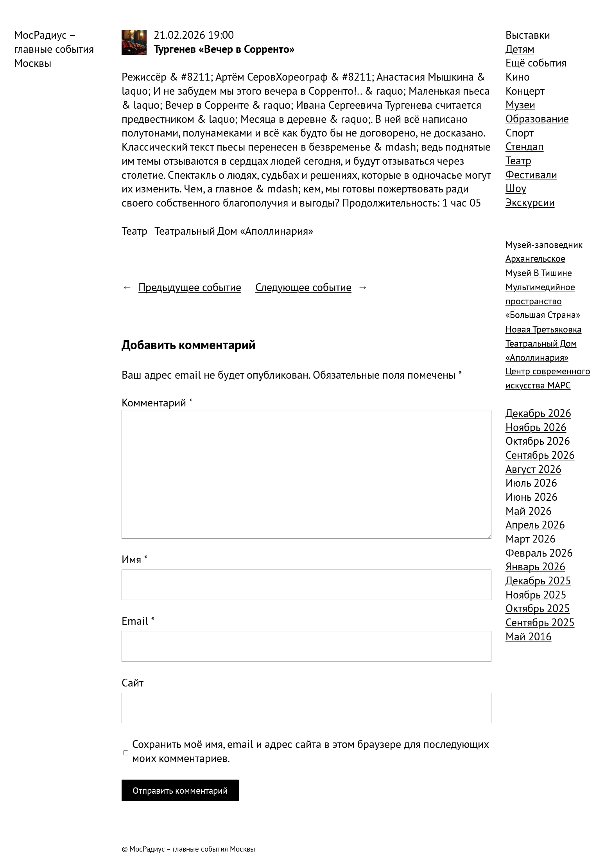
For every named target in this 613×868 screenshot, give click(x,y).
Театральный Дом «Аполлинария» (234, 231)
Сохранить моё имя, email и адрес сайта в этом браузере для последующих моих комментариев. (310, 751)
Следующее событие (303, 287)
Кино (518, 77)
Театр (134, 231)
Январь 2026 (535, 566)
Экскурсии (530, 202)
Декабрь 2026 (538, 413)
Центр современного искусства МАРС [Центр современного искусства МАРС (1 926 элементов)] (548, 378)
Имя (135, 560)
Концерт (525, 91)
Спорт (520, 133)
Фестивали (531, 174)
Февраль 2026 (539, 553)
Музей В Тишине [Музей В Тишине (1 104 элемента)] (539, 273)
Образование (537, 119)
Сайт (133, 683)
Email (138, 621)
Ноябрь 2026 (536, 427)
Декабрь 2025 (538, 580)
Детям (520, 49)
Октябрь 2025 (538, 608)
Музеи (520, 104)
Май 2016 (529, 636)
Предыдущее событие (190, 287)
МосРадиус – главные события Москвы (54, 49)
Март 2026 (531, 539)
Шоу (516, 188)
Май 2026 (529, 511)
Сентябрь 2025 (540, 622)
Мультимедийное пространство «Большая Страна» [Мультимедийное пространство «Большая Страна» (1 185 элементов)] (543, 301)
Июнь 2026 (531, 497)
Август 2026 (533, 469)
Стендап (525, 146)
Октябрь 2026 (538, 441)
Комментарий (157, 403)
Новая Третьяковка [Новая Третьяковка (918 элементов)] (544, 329)
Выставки (528, 35)
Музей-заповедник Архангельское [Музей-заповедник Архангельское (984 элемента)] (544, 252)
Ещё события (536, 63)
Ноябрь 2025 (536, 595)
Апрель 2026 (535, 525)
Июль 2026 (531, 483)
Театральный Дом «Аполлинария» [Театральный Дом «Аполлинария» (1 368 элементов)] (541, 350)
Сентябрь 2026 (540, 455)
